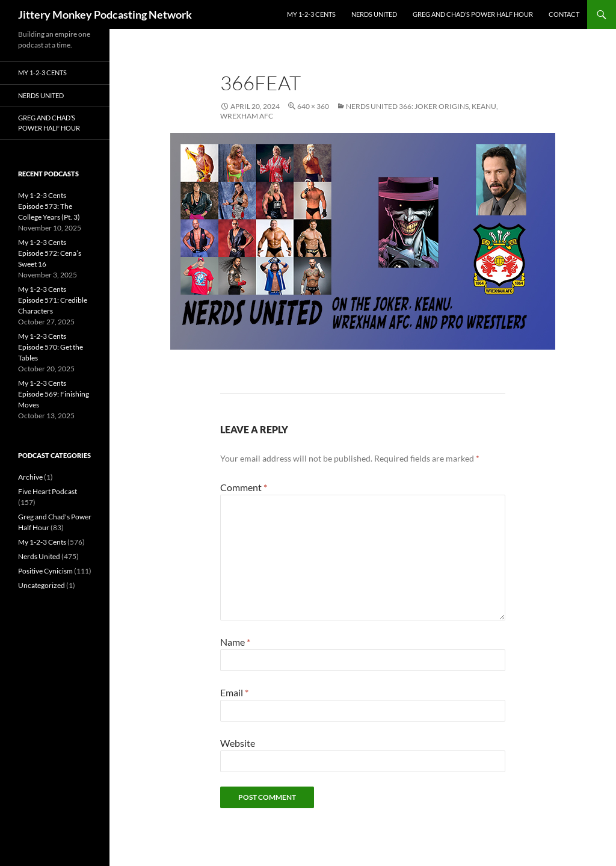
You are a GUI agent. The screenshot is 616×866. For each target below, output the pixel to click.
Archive (30, 477)
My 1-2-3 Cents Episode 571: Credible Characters (53, 300)
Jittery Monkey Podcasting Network (105, 14)
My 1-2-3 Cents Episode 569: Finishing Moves (54, 394)
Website (238, 743)
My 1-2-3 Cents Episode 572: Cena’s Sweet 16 (50, 253)
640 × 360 (313, 106)
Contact (564, 14)
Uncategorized (42, 585)
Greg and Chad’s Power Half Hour (473, 14)
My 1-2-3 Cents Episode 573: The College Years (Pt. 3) (49, 206)
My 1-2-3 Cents (311, 14)
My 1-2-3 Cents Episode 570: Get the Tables (51, 347)
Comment (244, 487)
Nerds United (374, 14)
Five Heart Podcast (48, 491)
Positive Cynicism (45, 571)
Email (234, 692)
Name (235, 642)
